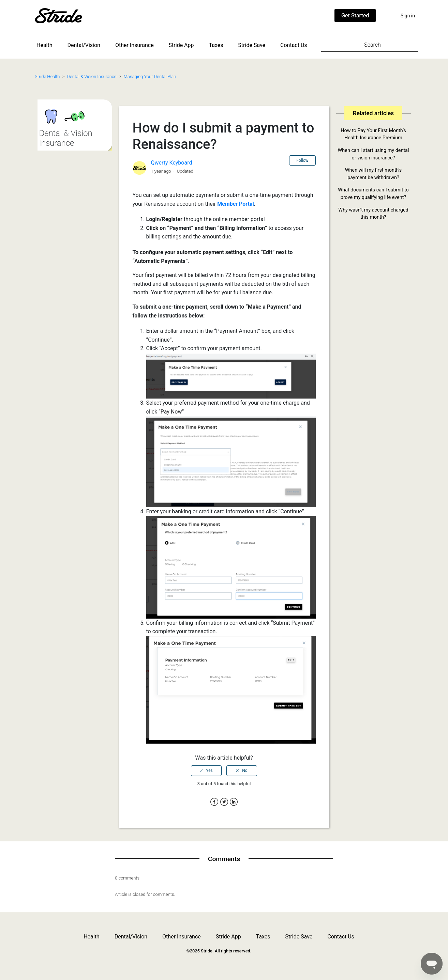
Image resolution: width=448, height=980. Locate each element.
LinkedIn (234, 802)
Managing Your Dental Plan (150, 76)
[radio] (206, 771)
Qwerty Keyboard (171, 163)
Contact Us (294, 45)
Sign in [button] (408, 16)
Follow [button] (302, 160)
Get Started (355, 15)
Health (44, 45)
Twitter (224, 802)
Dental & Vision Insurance (92, 76)
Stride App (181, 45)
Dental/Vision (84, 45)
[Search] (370, 45)
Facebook (214, 802)
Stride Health (47, 76)
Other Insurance (135, 45)
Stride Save (252, 45)
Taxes (216, 45)
